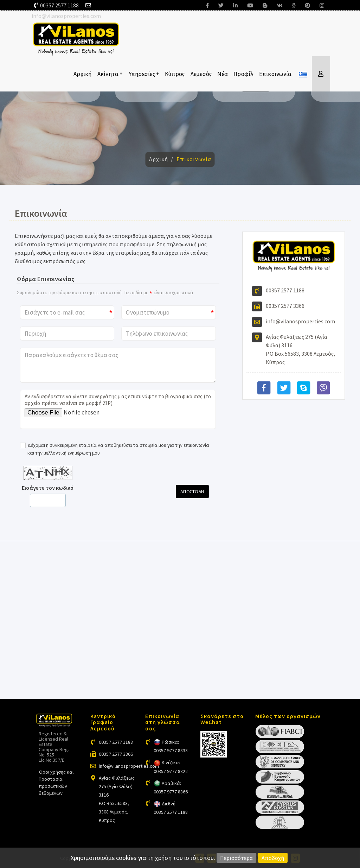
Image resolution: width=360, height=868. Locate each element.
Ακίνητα (110, 74)
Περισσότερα (236, 858)
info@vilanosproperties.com (66, 16)
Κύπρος (175, 74)
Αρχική (83, 74)
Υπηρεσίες (144, 74)
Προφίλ (243, 74)
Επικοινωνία (275, 74)
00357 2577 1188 (59, 5)
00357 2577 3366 (285, 306)
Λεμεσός (201, 74)
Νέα (223, 74)
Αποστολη (192, 492)
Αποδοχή (273, 858)
